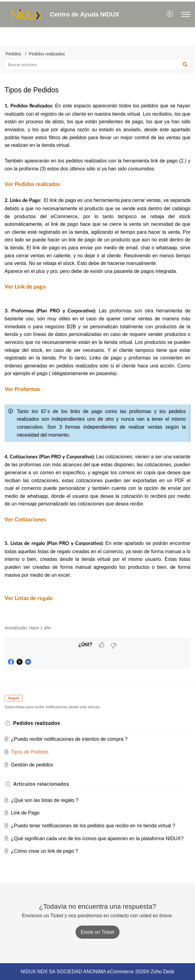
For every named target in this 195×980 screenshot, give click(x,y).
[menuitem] (170, 14)
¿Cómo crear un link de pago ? (45, 851)
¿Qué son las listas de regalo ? (45, 800)
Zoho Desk (162, 972)
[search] (97, 65)
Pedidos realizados (47, 54)
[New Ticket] (97, 932)
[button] (170, 14)
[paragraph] (97, 360)
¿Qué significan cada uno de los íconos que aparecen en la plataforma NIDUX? (97, 838)
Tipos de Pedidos (30, 752)
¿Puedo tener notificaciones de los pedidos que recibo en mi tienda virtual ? (93, 826)
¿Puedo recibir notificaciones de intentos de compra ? (69, 739)
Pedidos (13, 54)
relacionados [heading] (41, 784)
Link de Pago (25, 813)
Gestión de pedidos (32, 765)
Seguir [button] (14, 698)
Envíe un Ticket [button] (97, 932)
